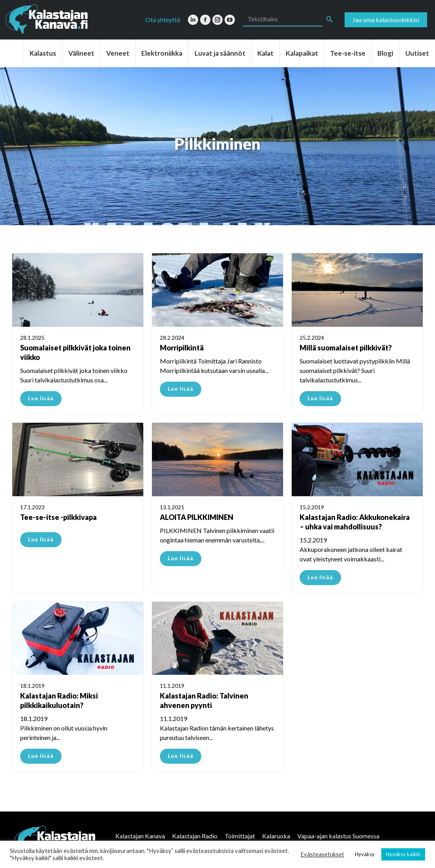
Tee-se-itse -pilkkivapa (58, 517)
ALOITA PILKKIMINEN (197, 517)
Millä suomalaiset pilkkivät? (346, 348)
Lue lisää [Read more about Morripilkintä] (181, 389)
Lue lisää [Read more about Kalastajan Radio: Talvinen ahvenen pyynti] (181, 756)
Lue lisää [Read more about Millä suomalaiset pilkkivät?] (320, 398)
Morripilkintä (182, 348)
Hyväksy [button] (365, 854)
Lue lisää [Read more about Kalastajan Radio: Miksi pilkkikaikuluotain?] (41, 756)
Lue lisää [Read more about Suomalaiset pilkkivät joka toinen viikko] (41, 398)
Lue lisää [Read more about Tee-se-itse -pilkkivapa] (41, 539)
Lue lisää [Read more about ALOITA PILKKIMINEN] (181, 558)
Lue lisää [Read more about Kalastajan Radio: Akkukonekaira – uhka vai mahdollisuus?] (320, 577)
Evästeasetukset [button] (322, 854)
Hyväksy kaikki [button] (403, 854)
